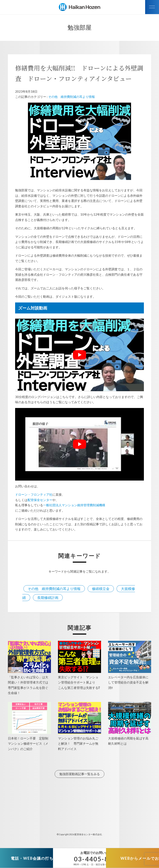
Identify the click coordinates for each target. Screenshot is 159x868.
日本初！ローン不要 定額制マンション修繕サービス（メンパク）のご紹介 (28, 744)
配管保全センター (40, 500)
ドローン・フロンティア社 (34, 494)
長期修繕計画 (48, 598)
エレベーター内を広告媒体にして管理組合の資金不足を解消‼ (128, 682)
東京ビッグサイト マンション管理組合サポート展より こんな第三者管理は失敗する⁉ (81, 682)
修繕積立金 (101, 589)
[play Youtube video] (79, 355)
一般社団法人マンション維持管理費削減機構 (74, 505)
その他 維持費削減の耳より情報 (72, 97)
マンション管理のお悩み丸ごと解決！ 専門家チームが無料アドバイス (78, 744)
